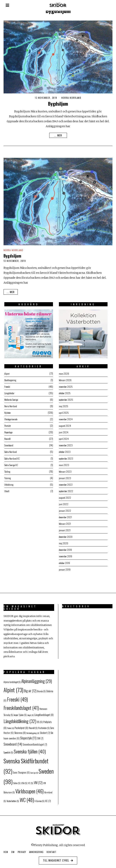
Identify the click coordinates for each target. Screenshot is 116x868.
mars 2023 (63, 466)
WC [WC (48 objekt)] (27, 798)
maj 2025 (63, 405)
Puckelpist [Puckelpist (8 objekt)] (21, 726)
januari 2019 (64, 573)
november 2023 (66, 445)
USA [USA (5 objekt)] (24, 781)
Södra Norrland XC (12, 459)
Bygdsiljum (58, 104)
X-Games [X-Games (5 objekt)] (39, 799)
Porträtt (7, 425)
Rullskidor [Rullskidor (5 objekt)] (44, 726)
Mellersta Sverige (12, 398)
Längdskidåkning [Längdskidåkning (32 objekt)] (20, 719)
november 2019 (65, 560)
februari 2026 (65, 378)
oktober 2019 (64, 566)
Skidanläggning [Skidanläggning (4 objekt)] (33, 731)
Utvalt (6, 492)
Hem (6, 850)
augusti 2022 (64, 499)
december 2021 (65, 519)
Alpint (6, 372)
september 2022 (66, 492)
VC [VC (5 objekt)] (31, 781)
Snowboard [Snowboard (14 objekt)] (13, 742)
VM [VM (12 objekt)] (38, 781)
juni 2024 (63, 432)
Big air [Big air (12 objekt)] (30, 689)
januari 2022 (64, 513)
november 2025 (66, 385)
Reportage (9, 432)
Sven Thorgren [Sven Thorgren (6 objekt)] (21, 771)
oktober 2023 (65, 452)
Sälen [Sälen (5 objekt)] (17, 781)
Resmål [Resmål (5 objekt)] (33, 726)
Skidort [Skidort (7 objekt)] (45, 731)
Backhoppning (10, 378)
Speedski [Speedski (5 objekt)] (8, 750)
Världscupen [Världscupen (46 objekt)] (29, 789)
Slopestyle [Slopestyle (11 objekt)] (28, 736)
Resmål (7, 439)
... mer (58, 135)
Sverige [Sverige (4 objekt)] (34, 771)
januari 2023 (64, 479)
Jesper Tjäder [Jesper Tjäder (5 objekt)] (20, 713)
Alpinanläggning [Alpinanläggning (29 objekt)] (37, 679)
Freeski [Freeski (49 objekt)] (17, 697)
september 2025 (66, 398)
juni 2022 (63, 506)
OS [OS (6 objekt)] (40, 720)
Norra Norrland (71, 98)
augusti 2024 (64, 425)
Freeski (7, 385)
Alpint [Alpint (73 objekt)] (13, 688)
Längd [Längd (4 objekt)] (30, 713)
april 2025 (63, 412)
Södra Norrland (11, 452)
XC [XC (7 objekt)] (48, 799)
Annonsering (36, 850)
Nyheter (7, 412)
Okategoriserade (12, 419)
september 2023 (66, 459)
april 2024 (63, 439)
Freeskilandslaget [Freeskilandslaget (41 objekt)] (21, 706)
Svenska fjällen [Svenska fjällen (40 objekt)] (30, 749)
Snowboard (9, 445)
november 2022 (66, 486)
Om (13, 850)
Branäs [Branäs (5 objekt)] (41, 689)
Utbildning (9, 486)
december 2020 (66, 539)
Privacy (22, 850)
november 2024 (66, 419)
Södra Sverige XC (12, 466)
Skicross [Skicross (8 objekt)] (20, 731)
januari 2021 (64, 533)
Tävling (7, 472)
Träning (7, 479)
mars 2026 (63, 372)
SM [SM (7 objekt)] (40, 736)
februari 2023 (65, 472)
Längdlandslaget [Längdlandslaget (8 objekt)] (44, 713)
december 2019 (65, 553)
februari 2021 (64, 526)
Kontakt (52, 850)
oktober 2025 (65, 392)
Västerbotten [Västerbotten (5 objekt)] (13, 799)
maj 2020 (63, 546)
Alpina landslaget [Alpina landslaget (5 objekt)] (12, 680)
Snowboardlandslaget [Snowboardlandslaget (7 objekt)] (35, 742)
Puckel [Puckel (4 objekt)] (11, 726)
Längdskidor (9, 392)
